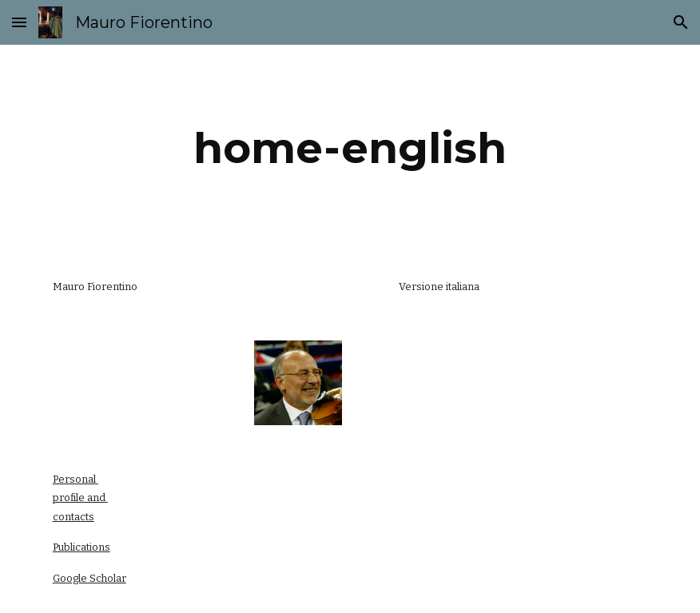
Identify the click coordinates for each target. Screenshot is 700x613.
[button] (19, 22)
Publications (82, 547)
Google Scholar (89, 578)
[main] (350, 148)
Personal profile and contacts (80, 498)
